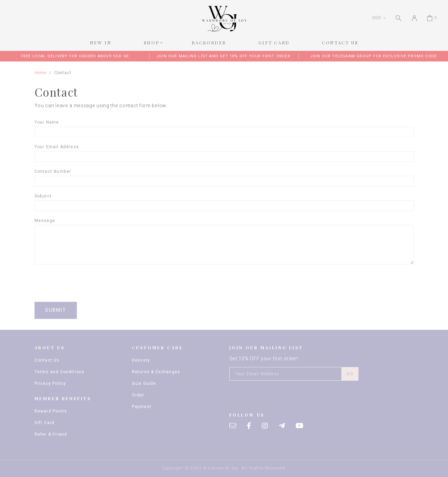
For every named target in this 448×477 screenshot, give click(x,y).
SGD (377, 18)
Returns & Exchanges (156, 372)
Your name (47, 122)
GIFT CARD (274, 43)
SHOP (152, 43)
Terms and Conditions (60, 372)
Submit (56, 310)
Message (45, 221)
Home (41, 73)
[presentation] (86, 283)
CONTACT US (340, 43)
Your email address (57, 147)
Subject (43, 196)
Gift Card (45, 423)
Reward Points (51, 411)
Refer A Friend (51, 434)
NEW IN (101, 43)
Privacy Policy (50, 383)
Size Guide (144, 383)
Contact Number (53, 171)
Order (138, 395)
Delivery (141, 360)
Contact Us (47, 360)
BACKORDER (209, 43)
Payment (142, 407)
